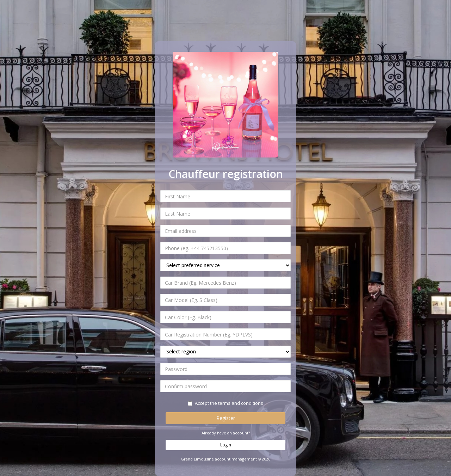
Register (226, 418)
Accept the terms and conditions (225, 403)
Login (226, 445)
